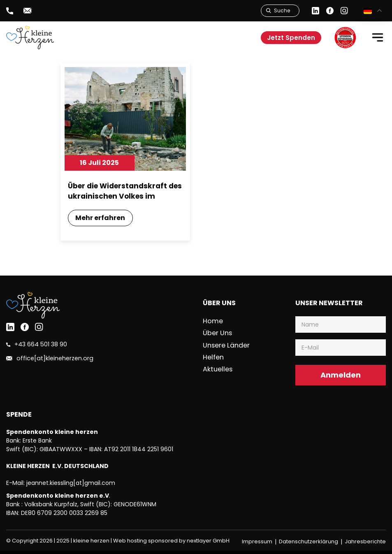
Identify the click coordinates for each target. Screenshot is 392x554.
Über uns (218, 334)
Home (214, 323)
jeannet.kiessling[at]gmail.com (71, 484)
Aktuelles (218, 369)
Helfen (214, 357)
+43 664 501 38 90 (38, 346)
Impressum (257, 543)
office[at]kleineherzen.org (52, 360)
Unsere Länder (226, 346)
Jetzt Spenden (291, 38)
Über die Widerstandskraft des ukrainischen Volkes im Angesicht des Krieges (121, 192)
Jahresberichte (365, 543)
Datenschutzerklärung (308, 543)
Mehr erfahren (101, 219)
